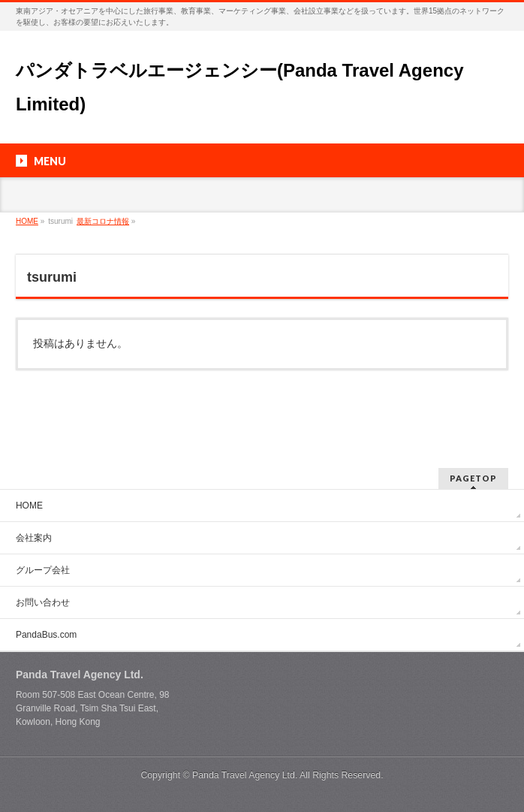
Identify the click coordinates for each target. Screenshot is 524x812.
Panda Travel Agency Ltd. (246, 775)
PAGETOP (473, 478)
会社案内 (34, 538)
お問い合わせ (43, 602)
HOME (29, 506)
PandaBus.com (46, 635)
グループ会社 (43, 570)
